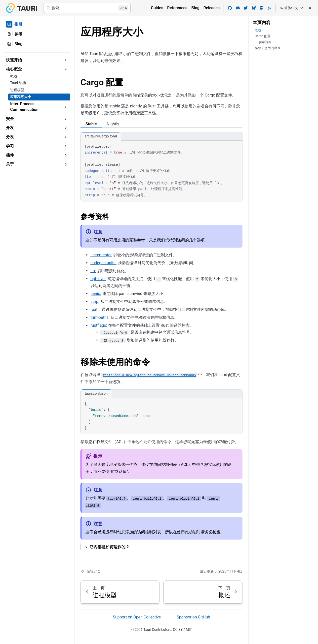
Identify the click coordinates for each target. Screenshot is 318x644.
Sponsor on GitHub (193, 617)
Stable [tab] (91, 124)
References (177, 8)
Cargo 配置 (102, 82)
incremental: (101, 255)
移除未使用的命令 (115, 362)
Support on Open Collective (137, 617)
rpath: (96, 309)
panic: (96, 294)
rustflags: (99, 325)
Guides (157, 8)
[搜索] (87, 8)
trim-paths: (100, 317)
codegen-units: (103, 263)
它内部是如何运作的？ (110, 547)
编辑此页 (91, 571)
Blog (195, 8)
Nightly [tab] (113, 124)
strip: (95, 302)
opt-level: (98, 279)
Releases (212, 8)
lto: (93, 271)
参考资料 (95, 217)
